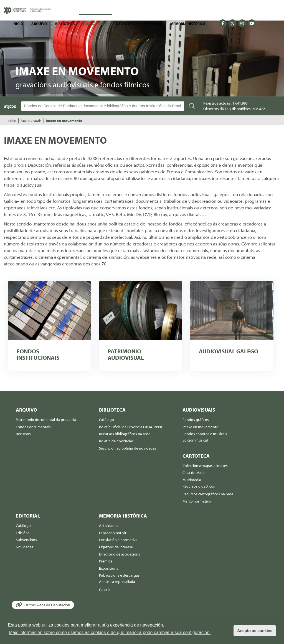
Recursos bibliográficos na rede (125, 434)
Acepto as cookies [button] (255, 631)
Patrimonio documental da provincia (46, 420)
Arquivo (39, 24)
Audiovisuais (95, 24)
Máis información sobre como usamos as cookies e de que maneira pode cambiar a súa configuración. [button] (110, 632)
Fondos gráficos (196, 420)
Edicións (23, 533)
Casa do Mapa (194, 473)
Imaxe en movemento (64, 121)
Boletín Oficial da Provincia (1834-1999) (130, 427)
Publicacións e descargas (119, 575)
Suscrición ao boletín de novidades (128, 448)
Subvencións (26, 540)
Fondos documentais (33, 427)
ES (279, 23)
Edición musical (195, 440)
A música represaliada (117, 582)
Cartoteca (126, 24)
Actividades (109, 526)
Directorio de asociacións (120, 554)
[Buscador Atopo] (103, 106)
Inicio (18, 24)
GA (271, 23)
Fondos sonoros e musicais (205, 434)
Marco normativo (197, 501)
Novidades (25, 547)
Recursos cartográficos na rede (208, 494)
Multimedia (192, 480)
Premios (106, 561)
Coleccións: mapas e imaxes (205, 466)
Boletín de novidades (116, 441)
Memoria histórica (188, 24)
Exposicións (109, 568)
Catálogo (106, 420)
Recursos (23, 434)
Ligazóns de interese (116, 547)
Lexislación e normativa (118, 540)
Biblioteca (65, 24)
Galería (105, 590)
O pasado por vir (113, 533)
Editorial (153, 24)
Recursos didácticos (199, 486)
